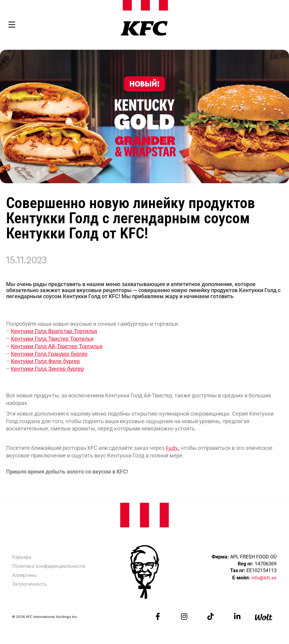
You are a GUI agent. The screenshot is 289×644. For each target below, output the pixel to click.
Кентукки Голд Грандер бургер (49, 354)
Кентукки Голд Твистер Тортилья (52, 339)
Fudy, (173, 448)
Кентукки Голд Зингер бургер (47, 369)
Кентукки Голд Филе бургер (45, 361)
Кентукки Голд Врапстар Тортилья (54, 331)
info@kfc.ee (264, 578)
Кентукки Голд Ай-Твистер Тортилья (57, 346)
